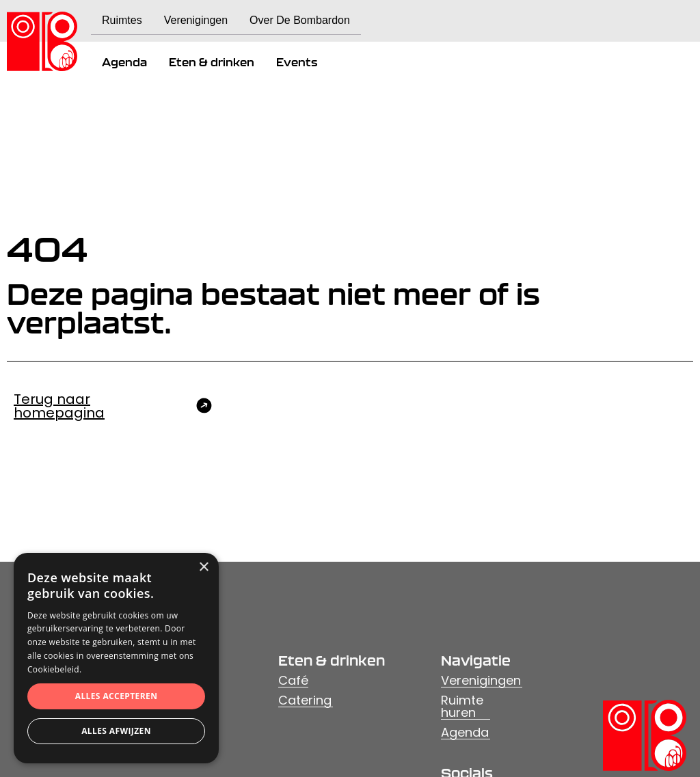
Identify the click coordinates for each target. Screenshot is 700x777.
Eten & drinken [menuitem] (212, 62)
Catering (305, 701)
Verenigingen (481, 681)
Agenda (465, 733)
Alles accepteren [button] (117, 696)
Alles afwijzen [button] (116, 731)
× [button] (203, 568)
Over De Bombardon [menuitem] (300, 20)
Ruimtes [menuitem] (122, 20)
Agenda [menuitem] (124, 62)
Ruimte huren (462, 707)
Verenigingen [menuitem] (196, 20)
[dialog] (116, 658)
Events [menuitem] (297, 62)
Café (293, 681)
